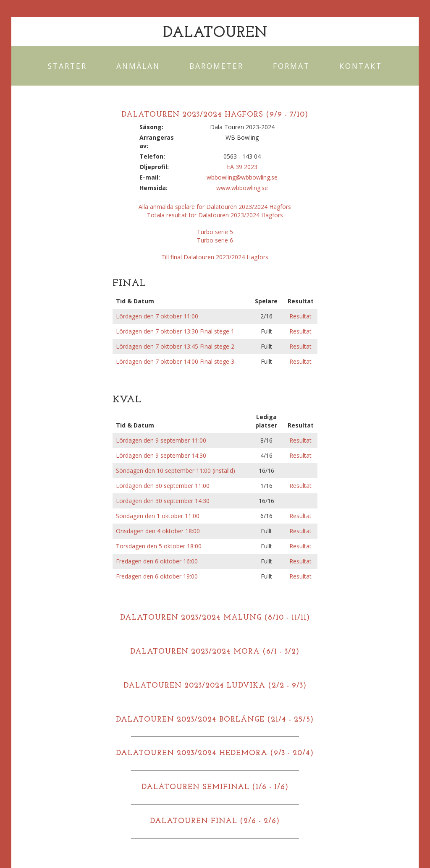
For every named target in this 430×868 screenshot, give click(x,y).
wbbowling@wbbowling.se (242, 177)
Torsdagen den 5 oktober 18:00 (159, 546)
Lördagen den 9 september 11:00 (161, 440)
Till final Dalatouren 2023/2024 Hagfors (215, 257)
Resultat (300, 316)
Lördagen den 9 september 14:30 (161, 455)
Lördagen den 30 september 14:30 (163, 501)
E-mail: (150, 177)
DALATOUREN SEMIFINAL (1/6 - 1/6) (215, 787)
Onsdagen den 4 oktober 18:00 (158, 531)
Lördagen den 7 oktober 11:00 (157, 316)
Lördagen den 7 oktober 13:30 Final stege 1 (175, 331)
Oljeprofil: (154, 167)
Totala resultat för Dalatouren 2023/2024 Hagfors (215, 215)
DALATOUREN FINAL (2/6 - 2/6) (215, 821)
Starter (67, 66)
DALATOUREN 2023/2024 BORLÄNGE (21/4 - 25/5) (215, 720)
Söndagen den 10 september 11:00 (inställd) (176, 470)
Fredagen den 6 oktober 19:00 (157, 576)
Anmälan (138, 66)
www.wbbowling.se (242, 188)
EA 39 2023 (242, 167)
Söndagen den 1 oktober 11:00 (158, 516)
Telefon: (152, 156)
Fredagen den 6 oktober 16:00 (157, 561)
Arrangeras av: (157, 142)
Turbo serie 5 (215, 232)
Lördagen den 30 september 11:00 (163, 486)
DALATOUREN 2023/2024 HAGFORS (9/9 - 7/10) (215, 115)
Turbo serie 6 (215, 240)
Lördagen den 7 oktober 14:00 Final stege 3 (175, 361)
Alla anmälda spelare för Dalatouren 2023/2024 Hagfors (215, 207)
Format (291, 66)
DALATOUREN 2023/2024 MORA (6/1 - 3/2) (215, 652)
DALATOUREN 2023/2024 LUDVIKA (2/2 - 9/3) (215, 686)
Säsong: (151, 127)
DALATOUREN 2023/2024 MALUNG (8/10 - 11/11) (215, 618)
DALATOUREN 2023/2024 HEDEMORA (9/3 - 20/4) (215, 753)
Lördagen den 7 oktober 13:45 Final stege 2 (175, 346)
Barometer (216, 66)
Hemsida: (153, 188)
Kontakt (361, 66)
